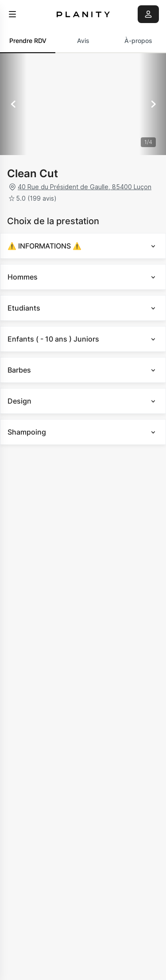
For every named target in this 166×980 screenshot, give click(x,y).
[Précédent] (13, 104)
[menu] (12, 14)
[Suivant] (153, 104)
